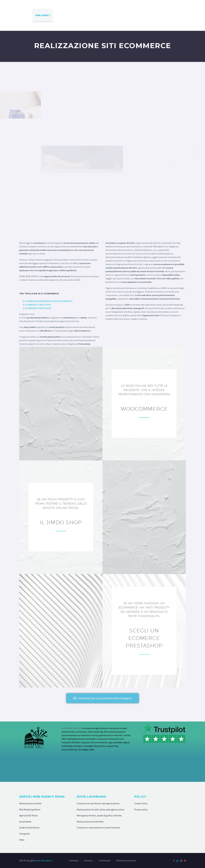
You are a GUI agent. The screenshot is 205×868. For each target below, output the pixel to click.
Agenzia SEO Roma (28, 815)
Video (22, 840)
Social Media (25, 822)
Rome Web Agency (44, 861)
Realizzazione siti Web (30, 803)
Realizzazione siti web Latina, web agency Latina (100, 810)
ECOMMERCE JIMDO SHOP (38, 305)
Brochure (88, 861)
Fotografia (24, 834)
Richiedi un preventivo (126, 861)
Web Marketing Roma (30, 810)
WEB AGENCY (43, 15)
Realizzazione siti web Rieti (90, 822)
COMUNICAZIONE (113, 15)
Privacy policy (141, 810)
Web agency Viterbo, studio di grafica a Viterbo (99, 815)
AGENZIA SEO (63, 15)
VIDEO (179, 15)
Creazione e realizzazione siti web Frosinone (98, 828)
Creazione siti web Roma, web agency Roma (98, 803)
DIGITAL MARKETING (87, 15)
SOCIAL (192, 15)
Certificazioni (104, 861)
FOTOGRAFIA (163, 15)
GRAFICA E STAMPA (139, 15)
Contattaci (74, 861)
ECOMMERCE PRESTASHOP (38, 308)
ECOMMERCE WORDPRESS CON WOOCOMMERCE (49, 301)
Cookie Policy (141, 803)
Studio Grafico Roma (29, 828)
